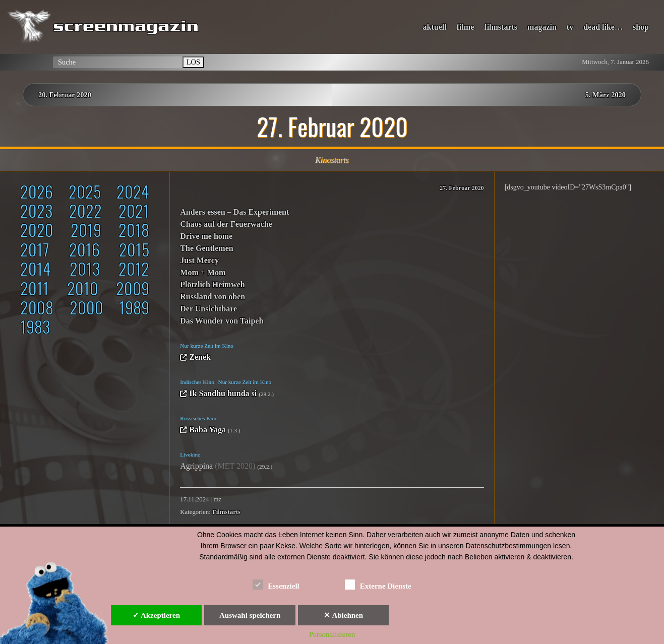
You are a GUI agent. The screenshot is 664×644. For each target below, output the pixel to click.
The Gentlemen (206, 248)
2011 (35, 288)
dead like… (603, 27)
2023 (36, 210)
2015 (134, 249)
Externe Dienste (378, 584)
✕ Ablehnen (343, 615)
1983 (35, 326)
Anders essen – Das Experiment (234, 212)
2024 (133, 191)
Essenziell (276, 584)
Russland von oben (213, 297)
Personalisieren (332, 634)
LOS (193, 62)
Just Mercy (199, 260)
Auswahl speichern (250, 615)
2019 (86, 230)
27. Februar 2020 (462, 188)
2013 (85, 268)
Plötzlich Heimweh (212, 284)
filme (466, 27)
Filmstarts (226, 512)
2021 (134, 210)
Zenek (200, 357)
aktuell (435, 27)
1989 (134, 307)
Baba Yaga (207, 430)
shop (641, 27)
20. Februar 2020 (65, 95)
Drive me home (206, 236)
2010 (83, 288)
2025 (85, 191)
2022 (85, 210)
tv (570, 27)
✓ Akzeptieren (156, 615)
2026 (37, 191)
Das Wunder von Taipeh (222, 321)
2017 (35, 249)
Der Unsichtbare (208, 309)
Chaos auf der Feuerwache (226, 224)
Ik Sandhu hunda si (223, 393)
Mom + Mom (203, 272)
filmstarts (501, 27)
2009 (133, 288)
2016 (84, 249)
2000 (86, 307)
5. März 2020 (606, 95)
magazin (542, 27)
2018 (134, 230)
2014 (36, 268)
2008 (37, 307)
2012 (134, 268)
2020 (37, 230)
